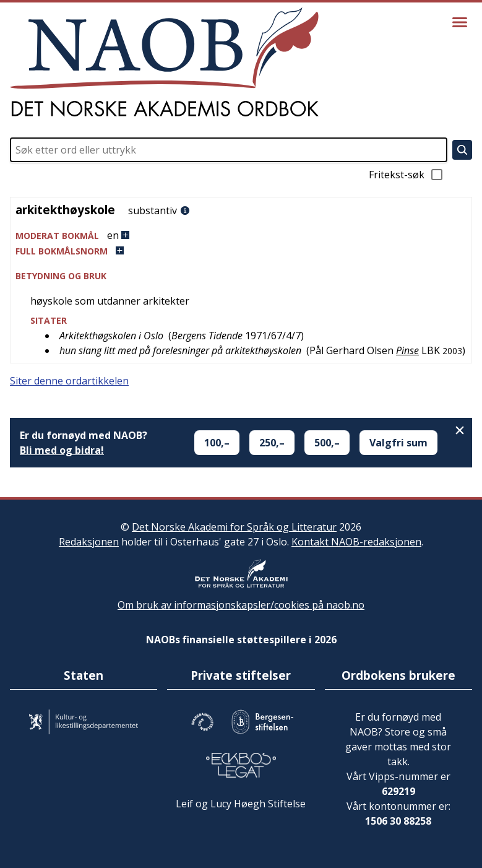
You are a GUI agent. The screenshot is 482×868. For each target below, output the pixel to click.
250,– (272, 443)
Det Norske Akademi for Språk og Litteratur (234, 527)
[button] (241, 236)
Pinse (407, 350)
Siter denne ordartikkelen (69, 381)
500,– (327, 443)
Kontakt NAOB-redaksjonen (356, 542)
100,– (217, 443)
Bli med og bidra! (62, 450)
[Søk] (462, 150)
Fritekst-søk (407, 175)
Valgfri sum (398, 443)
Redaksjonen (89, 542)
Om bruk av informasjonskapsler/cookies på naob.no (241, 605)
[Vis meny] (460, 22)
